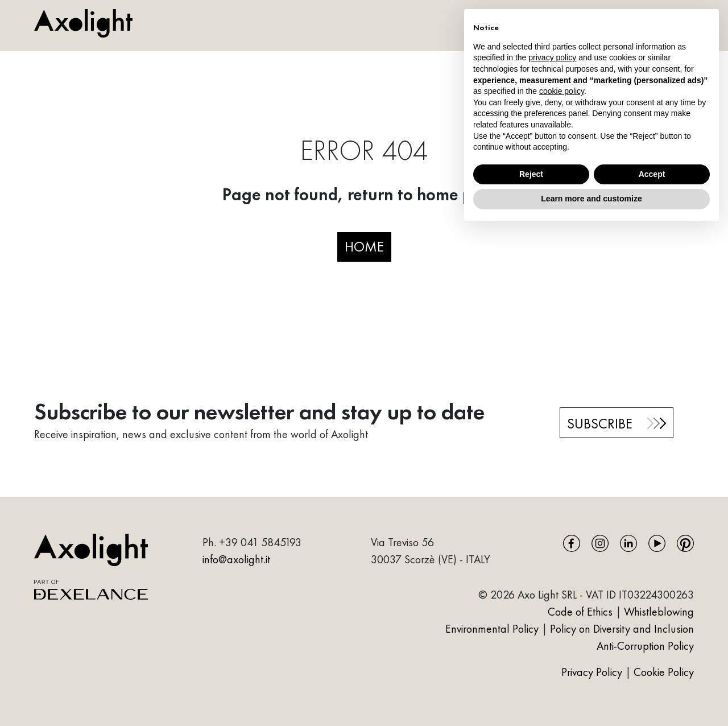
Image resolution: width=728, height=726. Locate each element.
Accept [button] (652, 174)
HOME (364, 246)
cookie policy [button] (562, 91)
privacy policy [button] (552, 57)
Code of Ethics (580, 612)
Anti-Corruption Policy (645, 646)
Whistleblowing (659, 612)
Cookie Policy (664, 672)
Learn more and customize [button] (591, 199)
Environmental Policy (492, 629)
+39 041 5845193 (260, 542)
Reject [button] (531, 174)
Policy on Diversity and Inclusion (622, 629)
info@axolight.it (236, 559)
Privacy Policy (593, 672)
